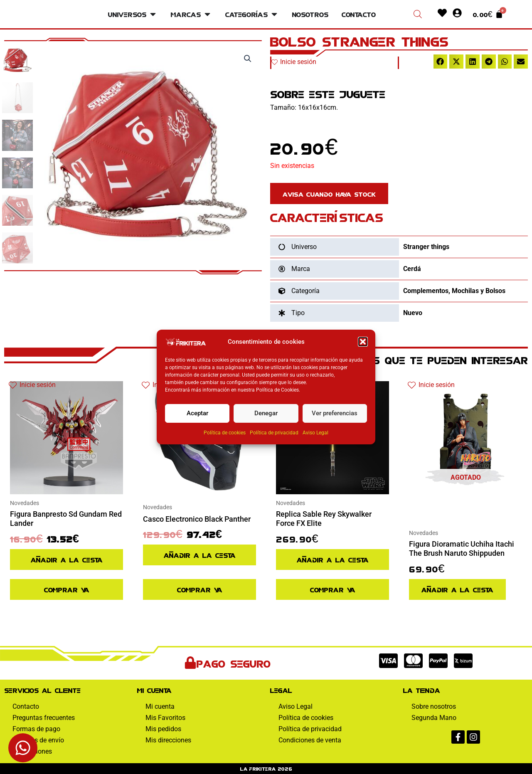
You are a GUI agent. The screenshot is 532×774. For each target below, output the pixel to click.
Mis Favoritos (165, 718)
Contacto (26, 706)
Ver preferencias (335, 413)
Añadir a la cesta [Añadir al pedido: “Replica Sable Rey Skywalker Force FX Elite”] (333, 559)
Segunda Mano (434, 718)
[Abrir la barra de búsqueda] (418, 14)
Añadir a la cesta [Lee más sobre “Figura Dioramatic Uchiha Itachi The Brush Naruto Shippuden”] (457, 589)
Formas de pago (36, 729)
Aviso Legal (315, 433)
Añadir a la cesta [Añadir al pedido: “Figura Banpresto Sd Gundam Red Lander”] (67, 559)
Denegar (266, 413)
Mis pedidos (163, 729)
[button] (363, 342)
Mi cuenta (160, 706)
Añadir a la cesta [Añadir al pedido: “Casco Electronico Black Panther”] (200, 555)
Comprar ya (67, 589)
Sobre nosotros (434, 706)
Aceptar (197, 413)
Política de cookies (225, 433)
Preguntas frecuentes (44, 718)
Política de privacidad (274, 433)
